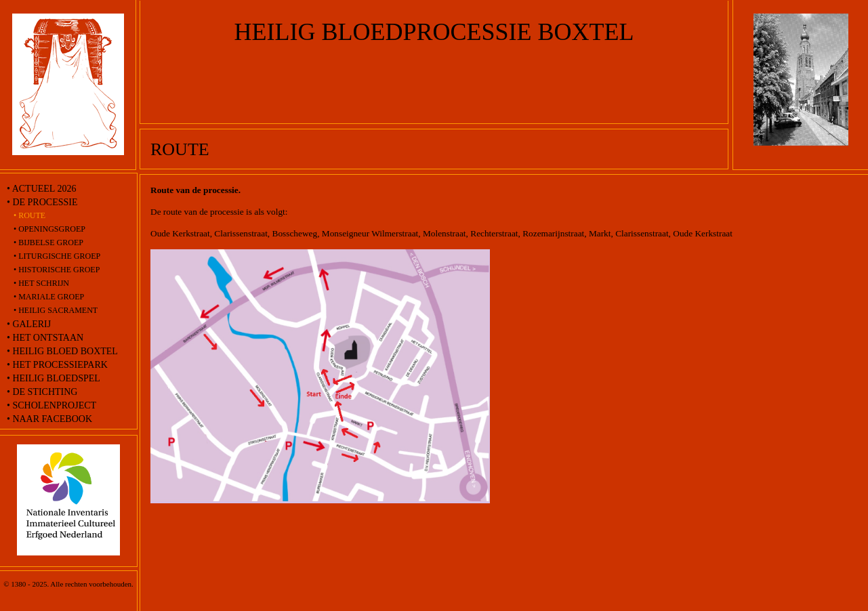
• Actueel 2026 (41, 189)
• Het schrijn (41, 283)
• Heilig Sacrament (56, 310)
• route (29, 215)
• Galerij (29, 324)
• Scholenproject (51, 405)
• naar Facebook (49, 419)
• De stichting (42, 392)
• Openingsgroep (49, 229)
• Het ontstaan (45, 338)
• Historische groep (57, 270)
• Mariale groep (49, 297)
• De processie (42, 202)
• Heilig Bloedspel (54, 378)
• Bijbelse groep (48, 243)
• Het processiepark (57, 365)
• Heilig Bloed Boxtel (62, 351)
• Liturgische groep (57, 256)
